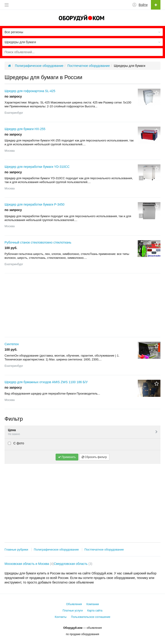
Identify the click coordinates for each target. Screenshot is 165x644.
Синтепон (12, 344)
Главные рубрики (16, 550)
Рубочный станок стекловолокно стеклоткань (38, 242)
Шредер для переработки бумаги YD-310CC (37, 167)
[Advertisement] (82, 305)
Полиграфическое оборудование (56, 550)
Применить (67, 457)
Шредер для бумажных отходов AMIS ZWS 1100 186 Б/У (46, 382)
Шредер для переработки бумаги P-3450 (34, 204)
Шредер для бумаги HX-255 (25, 129)
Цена (83, 432)
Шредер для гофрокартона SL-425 (30, 91)
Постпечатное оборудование (104, 550)
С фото (16, 443)
